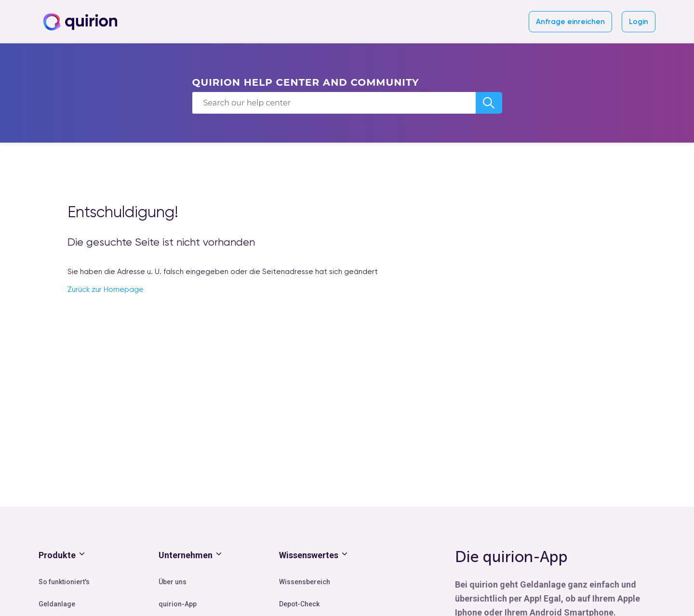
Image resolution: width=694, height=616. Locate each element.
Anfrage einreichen (570, 22)
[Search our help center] (334, 103)
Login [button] (639, 22)
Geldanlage (57, 604)
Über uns (173, 582)
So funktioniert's (64, 582)
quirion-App (178, 604)
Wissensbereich (305, 582)
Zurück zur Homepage (106, 289)
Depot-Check (299, 604)
